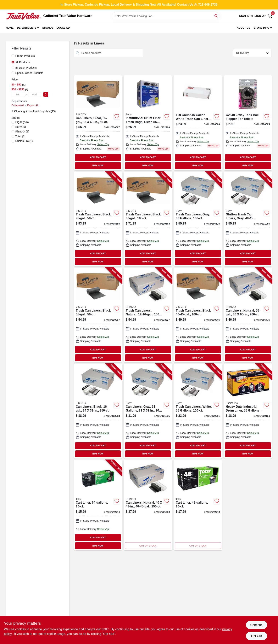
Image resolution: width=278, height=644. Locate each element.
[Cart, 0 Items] (270, 16)
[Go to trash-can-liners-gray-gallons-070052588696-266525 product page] (198, 219)
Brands (48, 28)
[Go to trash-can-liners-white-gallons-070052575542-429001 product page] (198, 411)
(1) (24, 141)
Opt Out (256, 636)
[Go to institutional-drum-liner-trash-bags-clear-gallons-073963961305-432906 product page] (148, 123)
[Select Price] (46, 94)
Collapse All (18, 105)
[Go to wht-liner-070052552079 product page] (198, 123)
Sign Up (260, 16)
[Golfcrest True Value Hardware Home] (23, 16)
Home (10, 28)
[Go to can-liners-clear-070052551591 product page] (98, 123)
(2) (20, 136)
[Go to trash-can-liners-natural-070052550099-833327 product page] (148, 315)
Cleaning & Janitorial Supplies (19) (35, 111)
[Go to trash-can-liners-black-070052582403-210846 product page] (198, 315)
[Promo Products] (13, 56)
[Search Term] (166, 16)
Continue (256, 625)
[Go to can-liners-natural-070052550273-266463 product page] (148, 505)
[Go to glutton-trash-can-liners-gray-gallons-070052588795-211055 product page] (248, 219)
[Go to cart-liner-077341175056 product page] (198, 505)
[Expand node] (13, 111)
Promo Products (25, 56)
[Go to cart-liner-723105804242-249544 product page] (98, 505)
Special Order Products (29, 73)
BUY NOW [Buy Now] (98, 166)
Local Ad (63, 28)
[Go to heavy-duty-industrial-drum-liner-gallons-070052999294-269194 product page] (248, 411)
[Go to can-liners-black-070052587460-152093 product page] (98, 411)
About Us (243, 28)
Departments (27, 28)
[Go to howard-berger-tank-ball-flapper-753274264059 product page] (248, 123)
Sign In (244, 16)
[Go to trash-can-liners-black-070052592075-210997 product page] (98, 315)
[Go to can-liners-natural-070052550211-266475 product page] (248, 315)
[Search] (216, 16)
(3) (22, 132)
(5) (21, 127)
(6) (22, 122)
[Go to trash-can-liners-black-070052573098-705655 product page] (98, 219)
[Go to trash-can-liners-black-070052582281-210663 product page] (148, 219)
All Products (23, 62)
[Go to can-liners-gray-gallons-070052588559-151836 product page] (148, 411)
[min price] (18, 94)
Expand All (33, 105)
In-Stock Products (26, 68)
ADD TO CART (98, 157)
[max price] (35, 94)
